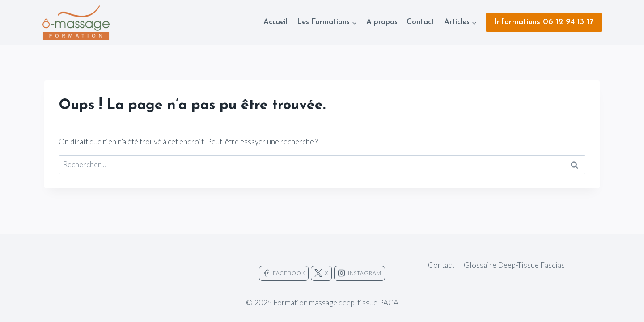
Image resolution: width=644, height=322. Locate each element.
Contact (421, 22)
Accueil (275, 22)
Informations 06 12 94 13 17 (544, 22)
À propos (382, 22)
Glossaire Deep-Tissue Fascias (514, 265)
